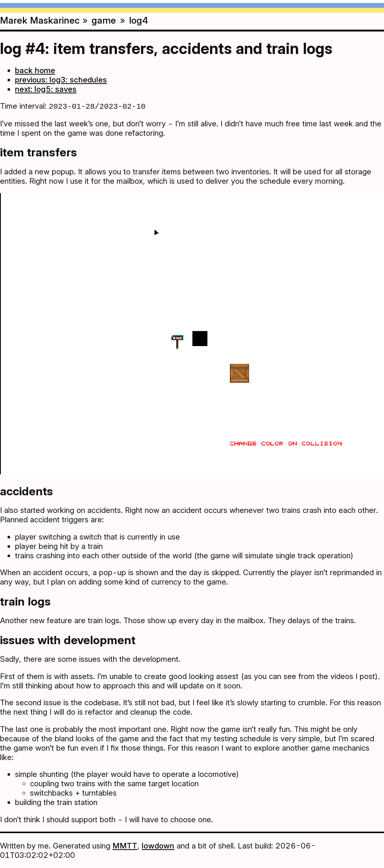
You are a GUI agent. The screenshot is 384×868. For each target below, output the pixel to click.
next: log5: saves (46, 89)
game (104, 20)
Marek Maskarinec (40, 20)
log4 (139, 20)
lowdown (158, 846)
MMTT (125, 846)
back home (35, 70)
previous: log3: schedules (61, 80)
